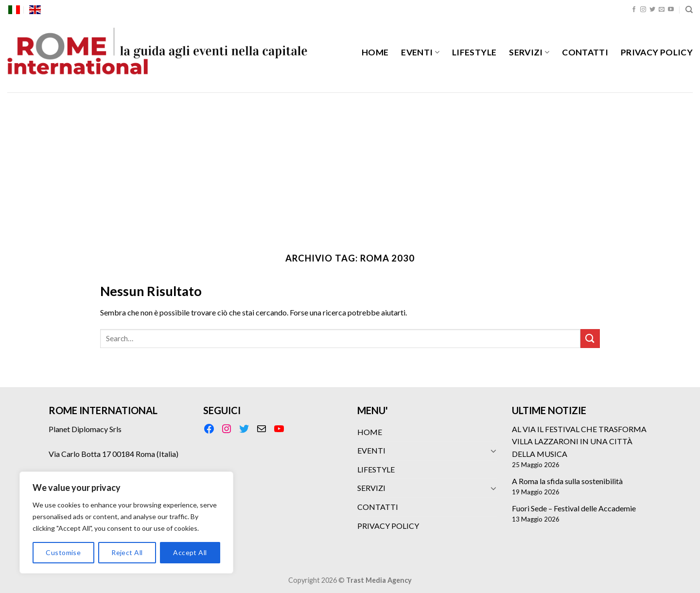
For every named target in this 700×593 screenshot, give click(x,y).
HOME (375, 52)
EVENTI (420, 52)
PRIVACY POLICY (657, 52)
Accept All (190, 552)
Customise (63, 552)
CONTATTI (585, 52)
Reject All (127, 552)
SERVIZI (529, 52)
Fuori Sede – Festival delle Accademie (574, 508)
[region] (126, 523)
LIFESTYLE (474, 52)
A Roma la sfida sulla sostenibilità (567, 481)
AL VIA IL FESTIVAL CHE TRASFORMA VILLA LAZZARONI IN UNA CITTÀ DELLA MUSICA (579, 441)
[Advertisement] (350, 165)
